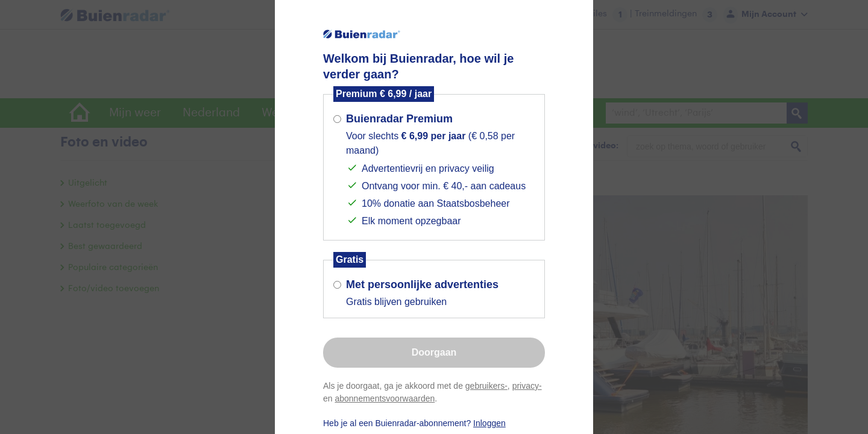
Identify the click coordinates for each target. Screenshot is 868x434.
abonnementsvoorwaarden (385, 398)
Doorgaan (434, 352)
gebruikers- (486, 386)
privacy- (527, 386)
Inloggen (489, 423)
